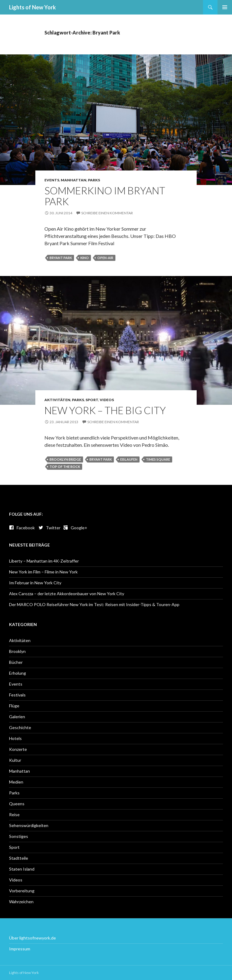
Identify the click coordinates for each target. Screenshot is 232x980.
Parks (94, 180)
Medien (16, 782)
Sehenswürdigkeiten (29, 825)
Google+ (75, 528)
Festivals (17, 695)
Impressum (20, 949)
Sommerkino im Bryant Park (105, 196)
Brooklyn (17, 651)
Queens (17, 804)
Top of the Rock (65, 467)
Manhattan (74, 180)
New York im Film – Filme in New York (43, 572)
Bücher (16, 662)
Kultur (15, 760)
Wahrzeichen (21, 902)
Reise (14, 815)
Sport (92, 400)
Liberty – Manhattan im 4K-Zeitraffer (44, 561)
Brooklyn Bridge (65, 459)
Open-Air (105, 258)
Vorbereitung (22, 891)
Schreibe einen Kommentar (107, 213)
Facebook (22, 528)
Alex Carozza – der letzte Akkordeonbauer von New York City (67, 594)
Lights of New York (32, 7)
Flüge (14, 706)
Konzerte (18, 749)
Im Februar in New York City (35, 583)
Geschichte (20, 727)
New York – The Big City (105, 410)
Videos (107, 400)
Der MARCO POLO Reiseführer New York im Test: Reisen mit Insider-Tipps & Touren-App (94, 604)
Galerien (17, 717)
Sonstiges (19, 836)
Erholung (18, 673)
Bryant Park (61, 258)
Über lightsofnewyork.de (32, 938)
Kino (85, 258)
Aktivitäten (57, 400)
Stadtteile (19, 858)
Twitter (49, 528)
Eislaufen (129, 459)
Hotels (15, 738)
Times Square (158, 459)
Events (52, 180)
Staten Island (22, 869)
